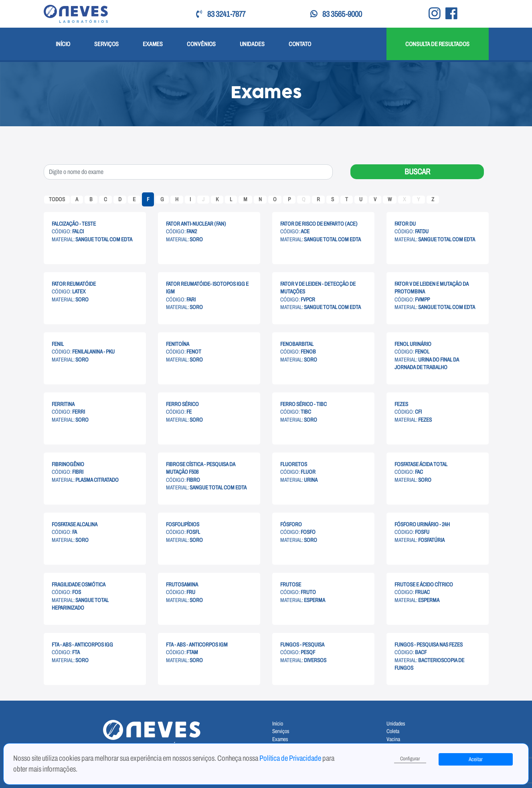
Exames (153, 44)
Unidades (252, 44)
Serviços (106, 44)
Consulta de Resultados (437, 44)
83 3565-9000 (336, 14)
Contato (300, 44)
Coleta (393, 731)
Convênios (201, 44)
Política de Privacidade (291, 758)
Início (63, 44)
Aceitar (476, 759)
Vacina (393, 739)
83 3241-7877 (221, 14)
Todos (57, 199)
